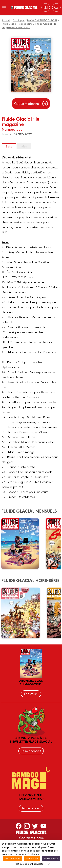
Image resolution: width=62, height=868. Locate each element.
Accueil (6, 20)
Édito (9, 146)
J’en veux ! (31, 694)
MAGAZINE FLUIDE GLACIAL (42, 20)
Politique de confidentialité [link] (29, 864)
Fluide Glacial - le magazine (17, 24)
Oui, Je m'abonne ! (31, 103)
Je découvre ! (31, 808)
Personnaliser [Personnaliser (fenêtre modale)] (51, 858)
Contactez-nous (31, 838)
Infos (24, 146)
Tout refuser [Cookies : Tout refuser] (32, 858)
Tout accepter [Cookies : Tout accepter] (13, 858)
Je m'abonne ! (31, 751)
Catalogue (19, 20)
